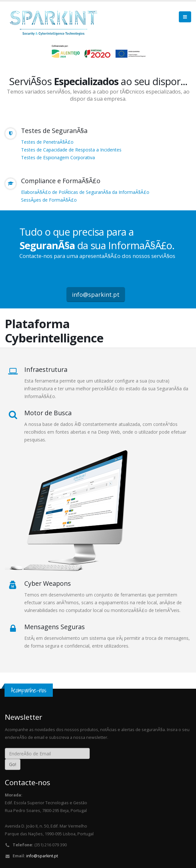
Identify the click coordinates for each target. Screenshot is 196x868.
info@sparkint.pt (96, 295)
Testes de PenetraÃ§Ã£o (47, 142)
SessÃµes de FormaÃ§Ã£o (49, 200)
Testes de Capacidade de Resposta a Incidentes (71, 150)
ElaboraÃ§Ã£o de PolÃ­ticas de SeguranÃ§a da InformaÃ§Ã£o (85, 192)
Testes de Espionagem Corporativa (58, 157)
